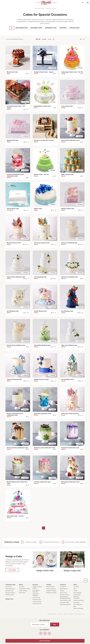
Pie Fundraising (77, 593)
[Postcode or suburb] (41, 625)
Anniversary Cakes (51, 28)
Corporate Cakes (10, 589)
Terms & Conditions (69, 614)
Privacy (60, 614)
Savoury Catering (51, 589)
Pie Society (76, 602)
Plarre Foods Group (79, 600)
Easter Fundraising (78, 608)
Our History (76, 587)
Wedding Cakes (10, 595)
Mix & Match (22, 593)
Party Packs (8, 587)
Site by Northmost (80, 614)
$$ (54, 39)
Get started (12, 570)
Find (55, 625)
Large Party (63, 28)
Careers (62, 591)
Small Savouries (37, 600)
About (75, 585)
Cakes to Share (23, 591)
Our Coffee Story (78, 604)
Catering (49, 585)
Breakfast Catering (51, 593)
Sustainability (77, 595)
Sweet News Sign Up (65, 604)
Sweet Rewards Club (65, 600)
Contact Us (63, 585)
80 (84, 39)
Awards (75, 591)
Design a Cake (9, 599)
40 (81, 39)
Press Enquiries (64, 589)
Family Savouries (37, 604)
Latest (50, 39)
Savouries (35, 585)
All (12, 28)
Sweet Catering (50, 587)
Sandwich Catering (51, 591)
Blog (75, 606)
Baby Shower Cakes (22, 28)
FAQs (75, 589)
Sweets (21, 585)
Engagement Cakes (36, 28)
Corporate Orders (65, 602)
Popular (44, 39)
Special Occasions (51, 9)
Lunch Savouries (37, 602)
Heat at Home (36, 598)
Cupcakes (22, 587)
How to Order (63, 593)
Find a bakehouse (44, 620)
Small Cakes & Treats (24, 589)
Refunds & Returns (65, 595)
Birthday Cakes (9, 591)
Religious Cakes (75, 28)
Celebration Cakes (39, 9)
